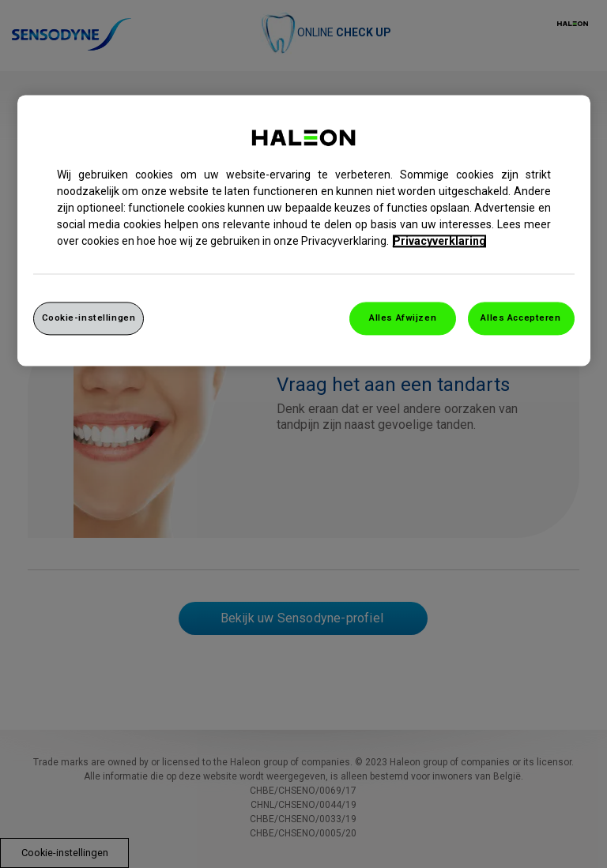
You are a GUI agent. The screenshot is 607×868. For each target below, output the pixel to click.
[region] (304, 230)
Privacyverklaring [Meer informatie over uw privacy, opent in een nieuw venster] (439, 241)
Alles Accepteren (520, 318)
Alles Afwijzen (403, 318)
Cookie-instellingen (89, 318)
